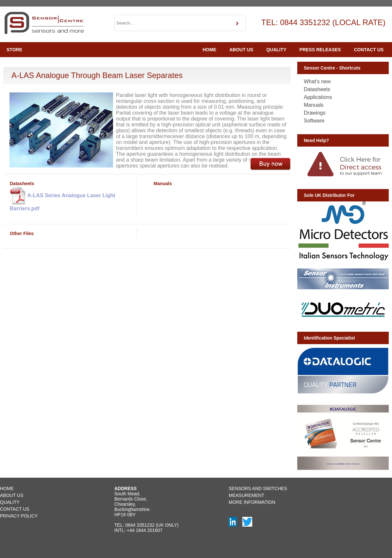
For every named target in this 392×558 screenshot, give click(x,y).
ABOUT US (241, 50)
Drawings (315, 113)
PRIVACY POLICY (19, 516)
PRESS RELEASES (320, 50)
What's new (317, 81)
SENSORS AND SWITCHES (258, 488)
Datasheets (317, 89)
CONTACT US (369, 50)
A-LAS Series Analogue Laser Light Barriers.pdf (63, 199)
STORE (14, 50)
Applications (318, 97)
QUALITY (276, 50)
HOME (209, 50)
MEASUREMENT (246, 495)
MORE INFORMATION (252, 502)
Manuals (314, 105)
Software (314, 121)
